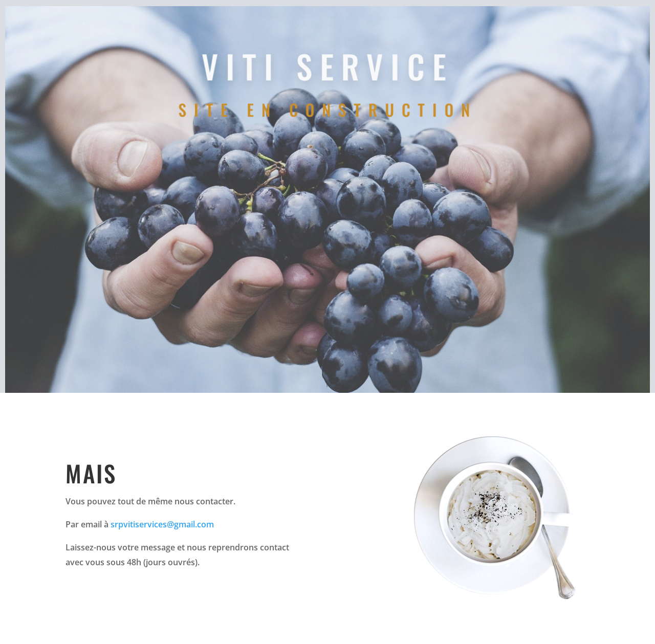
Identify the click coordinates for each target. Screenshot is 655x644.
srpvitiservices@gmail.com (162, 524)
